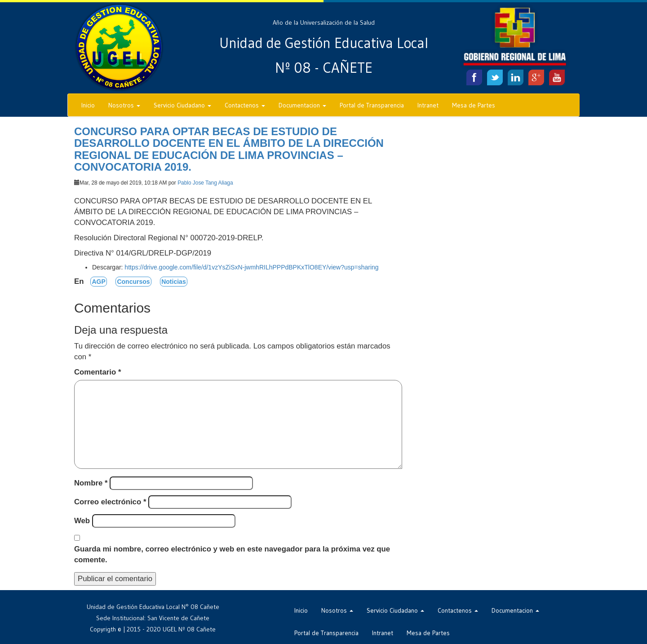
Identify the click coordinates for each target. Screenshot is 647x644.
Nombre (91, 483)
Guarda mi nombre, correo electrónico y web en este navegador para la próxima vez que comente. (232, 554)
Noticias (173, 282)
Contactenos (245, 105)
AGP (98, 282)
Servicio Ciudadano (182, 105)
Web (82, 521)
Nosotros (124, 105)
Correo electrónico (110, 502)
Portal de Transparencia (372, 105)
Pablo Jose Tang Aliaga (205, 183)
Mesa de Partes (474, 105)
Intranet (428, 105)
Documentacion (302, 105)
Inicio (88, 105)
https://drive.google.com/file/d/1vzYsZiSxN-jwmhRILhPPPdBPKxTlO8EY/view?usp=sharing (251, 267)
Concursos (133, 282)
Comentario (97, 372)
